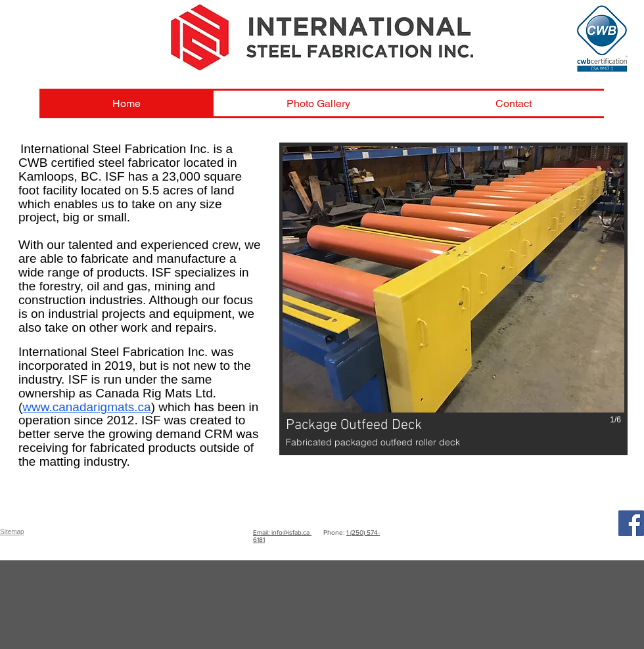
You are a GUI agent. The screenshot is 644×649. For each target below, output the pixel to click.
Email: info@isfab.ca (282, 532)
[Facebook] (631, 523)
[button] (453, 299)
